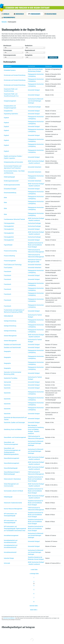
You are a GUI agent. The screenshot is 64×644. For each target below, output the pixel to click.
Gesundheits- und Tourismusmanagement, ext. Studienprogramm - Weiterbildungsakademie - (12, 451)
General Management (10, 336)
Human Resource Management (13, 509)
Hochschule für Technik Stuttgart (35, 316)
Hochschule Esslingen (34, 107)
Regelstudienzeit (30, 50)
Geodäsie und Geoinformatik (12, 345)
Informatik (7, 563)
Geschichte (7, 385)
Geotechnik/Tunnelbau (11, 378)
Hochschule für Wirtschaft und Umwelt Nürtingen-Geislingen (36, 101)
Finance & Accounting (10, 251)
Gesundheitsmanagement (11, 458)
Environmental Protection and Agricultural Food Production (13, 167)
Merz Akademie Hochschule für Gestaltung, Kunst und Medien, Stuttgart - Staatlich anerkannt (36, 429)
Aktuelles (6, 14)
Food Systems (8, 268)
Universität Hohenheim (35, 167)
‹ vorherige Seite (34, 574)
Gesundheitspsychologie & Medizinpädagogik (12, 473)
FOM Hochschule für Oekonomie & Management (36, 251)
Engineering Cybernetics (11, 114)
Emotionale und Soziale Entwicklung (15, 75)
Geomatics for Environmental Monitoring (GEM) (12, 373)
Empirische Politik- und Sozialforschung (11, 90)
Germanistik (7, 382)
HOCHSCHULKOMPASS (9, 618)
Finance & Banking (9, 256)
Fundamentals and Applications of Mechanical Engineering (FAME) (14, 311)
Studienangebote (35, 14)
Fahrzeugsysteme (9, 223)
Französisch (7, 271)
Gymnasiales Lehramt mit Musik (13, 491)
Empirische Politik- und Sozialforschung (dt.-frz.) (11, 95)
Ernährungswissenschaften (12, 185)
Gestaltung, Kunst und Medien (13, 429)
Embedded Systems (10, 70)
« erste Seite (34, 570)
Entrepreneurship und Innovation (13, 162)
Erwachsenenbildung (10, 193)
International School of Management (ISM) (35, 261)
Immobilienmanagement (11, 535)
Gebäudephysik (8, 316)
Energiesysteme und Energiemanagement (10, 107)
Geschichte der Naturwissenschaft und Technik (15, 419)
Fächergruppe (8, 50)
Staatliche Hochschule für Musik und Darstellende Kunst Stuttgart (35, 245)
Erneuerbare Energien (10, 189)
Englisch (6, 118)
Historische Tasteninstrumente (13, 503)
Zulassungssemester (10, 55)
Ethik (5, 198)
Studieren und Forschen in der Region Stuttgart (27, 8)
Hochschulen (20, 14)
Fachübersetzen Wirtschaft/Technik (14, 219)
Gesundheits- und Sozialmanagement (15, 437)
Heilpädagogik (8, 497)
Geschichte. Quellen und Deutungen (14, 422)
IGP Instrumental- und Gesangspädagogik (10, 515)
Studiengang (8, 66)
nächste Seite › (34, 606)
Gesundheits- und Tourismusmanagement (11, 443)
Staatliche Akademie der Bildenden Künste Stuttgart (36, 558)
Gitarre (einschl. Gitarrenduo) (12, 479)
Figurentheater (8, 245)
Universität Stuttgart (34, 90)
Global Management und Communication (11, 485)
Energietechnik (8, 111)
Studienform (29, 46)
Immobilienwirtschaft (10, 552)
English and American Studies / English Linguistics (13, 157)
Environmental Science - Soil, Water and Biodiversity (14, 172)
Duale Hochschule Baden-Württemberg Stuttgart (35, 70)
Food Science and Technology (13, 265)
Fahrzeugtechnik (9, 226)
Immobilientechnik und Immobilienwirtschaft (11, 541)
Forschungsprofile (9, 17)
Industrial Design (9, 558)
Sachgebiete (29, 55)
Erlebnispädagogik (9, 177)
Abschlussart (7, 46)
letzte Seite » (34, 610)
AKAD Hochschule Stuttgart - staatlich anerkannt (36, 162)
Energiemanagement (10, 101)
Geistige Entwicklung (10, 321)
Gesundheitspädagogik (11, 468)
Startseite (4, 22)
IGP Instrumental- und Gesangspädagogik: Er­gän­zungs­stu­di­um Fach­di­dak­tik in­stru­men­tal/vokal (15, 529)
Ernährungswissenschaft (11, 181)
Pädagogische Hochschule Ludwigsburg (36, 75)
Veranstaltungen (51, 14)
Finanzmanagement (10, 261)
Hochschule (31, 66)
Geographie (7, 351)
